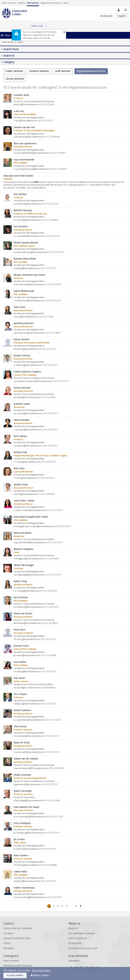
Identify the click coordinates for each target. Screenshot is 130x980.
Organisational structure (51, 3)
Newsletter (74, 961)
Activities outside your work (83, 948)
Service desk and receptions (18, 928)
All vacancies (75, 943)
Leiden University (9, 3)
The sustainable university (82, 933)
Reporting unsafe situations (18, 966)
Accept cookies (15, 975)
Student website (39, 71)
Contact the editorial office (17, 938)
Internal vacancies (78, 938)
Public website (14, 71)
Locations (8, 933)
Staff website (8, 42)
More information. (42, 971)
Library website (15, 79)
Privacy (7, 943)
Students (21, 3)
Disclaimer (9, 948)
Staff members (33, 3)
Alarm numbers (11, 961)
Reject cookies (41, 975)
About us (73, 928)
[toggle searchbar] (126, 10)
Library (66, 3)
